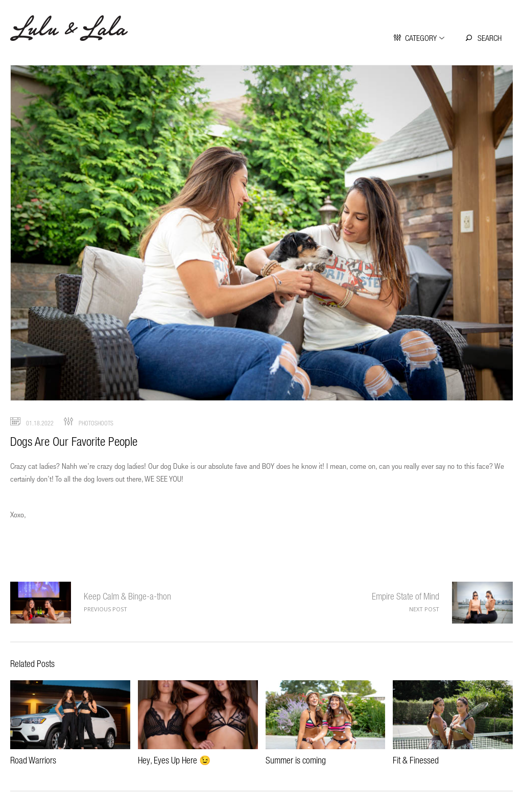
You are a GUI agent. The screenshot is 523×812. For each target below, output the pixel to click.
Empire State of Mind (406, 596)
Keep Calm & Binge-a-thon (41, 603)
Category (421, 38)
